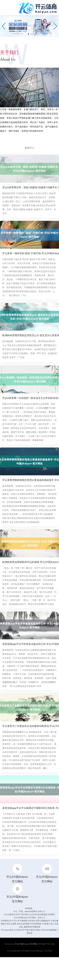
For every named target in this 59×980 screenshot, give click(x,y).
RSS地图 (42, 944)
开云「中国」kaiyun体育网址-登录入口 (29, 911)
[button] (55, 26)
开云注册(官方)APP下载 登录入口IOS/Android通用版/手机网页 (29, 915)
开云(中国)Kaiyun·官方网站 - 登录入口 (29, 918)
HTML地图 (50, 944)
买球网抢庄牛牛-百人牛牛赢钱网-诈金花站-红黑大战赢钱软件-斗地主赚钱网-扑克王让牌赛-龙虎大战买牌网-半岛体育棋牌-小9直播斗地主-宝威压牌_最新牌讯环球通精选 (30, 924)
